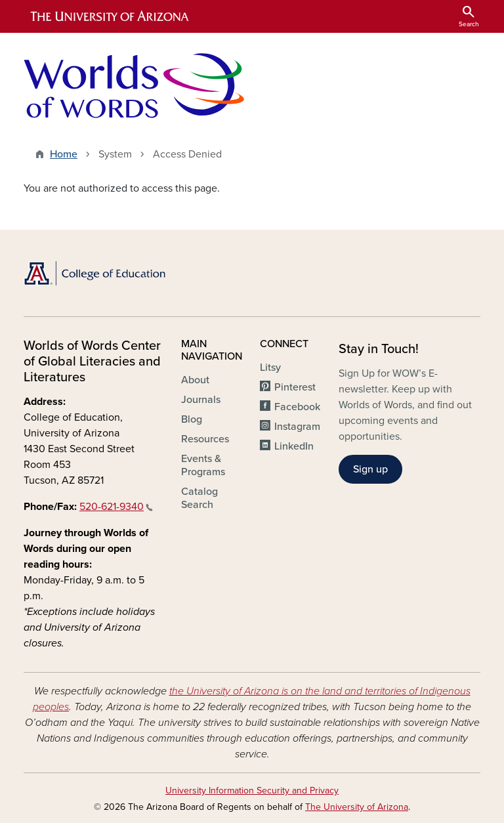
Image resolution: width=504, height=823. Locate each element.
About (195, 380)
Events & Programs (203, 465)
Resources (205, 439)
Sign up (370, 469)
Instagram (297, 427)
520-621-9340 (116, 507)
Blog (192, 419)
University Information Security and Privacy (252, 791)
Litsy (270, 368)
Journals (201, 400)
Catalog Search (199, 498)
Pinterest (295, 387)
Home (64, 154)
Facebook (297, 407)
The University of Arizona (357, 807)
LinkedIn (294, 446)
